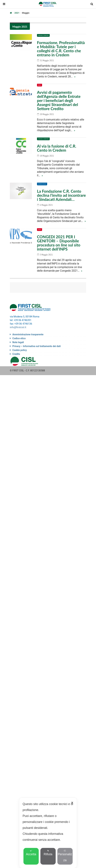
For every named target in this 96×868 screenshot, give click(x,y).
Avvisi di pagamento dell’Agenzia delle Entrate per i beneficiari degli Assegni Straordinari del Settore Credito (59, 100)
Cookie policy (20, 350)
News (40, 85)
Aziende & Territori (43, 35)
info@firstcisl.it (18, 327)
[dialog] (48, 833)
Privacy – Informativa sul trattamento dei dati (37, 346)
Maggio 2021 (20, 27)
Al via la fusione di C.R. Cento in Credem (57, 148)
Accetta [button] (31, 853)
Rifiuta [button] (48, 853)
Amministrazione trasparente (28, 334)
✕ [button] (72, 803)
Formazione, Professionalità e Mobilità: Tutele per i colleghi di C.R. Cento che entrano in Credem (61, 49)
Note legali (18, 342)
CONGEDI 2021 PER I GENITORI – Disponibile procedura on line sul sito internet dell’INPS (59, 243)
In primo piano (42, 184)
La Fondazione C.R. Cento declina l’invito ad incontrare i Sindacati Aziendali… (61, 195)
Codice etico (19, 338)
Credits (16, 354)
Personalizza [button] (65, 856)
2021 (17, 13)
